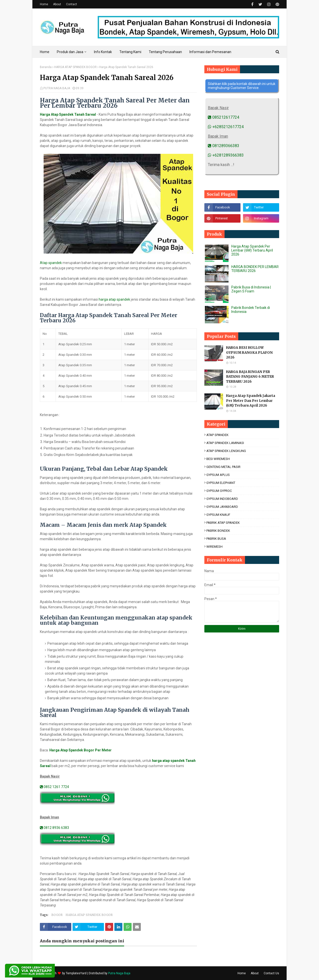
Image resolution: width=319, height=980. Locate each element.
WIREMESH (214, 547)
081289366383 (224, 146)
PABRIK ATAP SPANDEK (223, 523)
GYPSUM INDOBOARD (222, 499)
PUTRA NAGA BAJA (57, 88)
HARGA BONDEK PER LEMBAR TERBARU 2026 (255, 269)
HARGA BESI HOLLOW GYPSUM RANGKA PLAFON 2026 (249, 353)
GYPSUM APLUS (218, 475)
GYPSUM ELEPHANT (221, 483)
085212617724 (224, 117)
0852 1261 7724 (54, 787)
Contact (72, 4)
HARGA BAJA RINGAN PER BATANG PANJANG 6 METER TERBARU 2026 (250, 377)
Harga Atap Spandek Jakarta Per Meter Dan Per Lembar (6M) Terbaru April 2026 (251, 401)
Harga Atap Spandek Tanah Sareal (68, 114)
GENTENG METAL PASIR (223, 467)
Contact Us (271, 973)
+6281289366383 (226, 155)
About (57, 4)
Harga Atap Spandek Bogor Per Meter (80, 750)
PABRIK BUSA (216, 539)
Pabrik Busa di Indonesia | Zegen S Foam (251, 289)
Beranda (46, 67)
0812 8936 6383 (54, 828)
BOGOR (57, 915)
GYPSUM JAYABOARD (222, 507)
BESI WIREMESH (218, 459)
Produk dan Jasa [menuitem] (70, 52)
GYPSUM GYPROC (219, 491)
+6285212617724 (226, 127)
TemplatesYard (76, 973)
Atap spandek (51, 263)
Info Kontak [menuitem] (103, 52)
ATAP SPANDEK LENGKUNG (226, 451)
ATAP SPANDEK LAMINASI (225, 443)
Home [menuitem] (45, 52)
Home (44, 4)
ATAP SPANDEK (217, 435)
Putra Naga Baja (119, 973)
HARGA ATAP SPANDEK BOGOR (75, 67)
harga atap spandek (114, 299)
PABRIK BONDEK (218, 531)
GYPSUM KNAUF (218, 515)
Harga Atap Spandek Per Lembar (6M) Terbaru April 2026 (252, 250)
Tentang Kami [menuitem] (130, 52)
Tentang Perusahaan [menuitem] (165, 52)
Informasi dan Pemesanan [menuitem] (210, 52)
